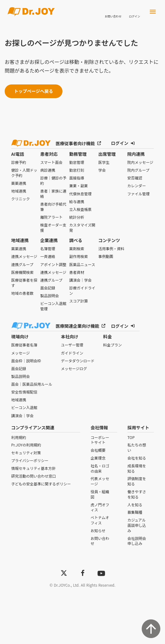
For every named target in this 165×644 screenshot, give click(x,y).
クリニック (22, 197)
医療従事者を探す (24, 281)
